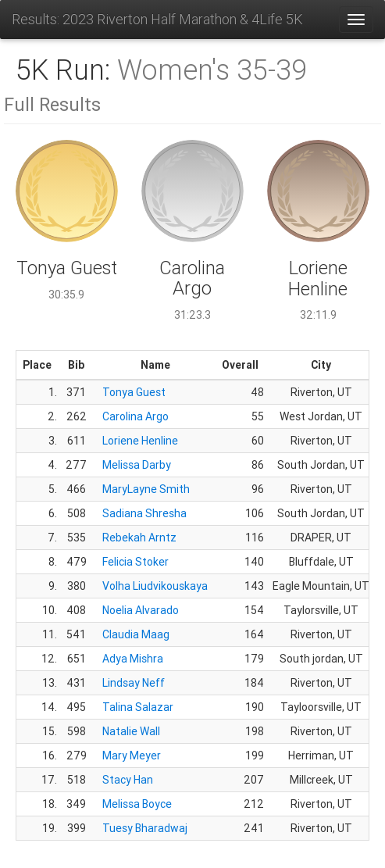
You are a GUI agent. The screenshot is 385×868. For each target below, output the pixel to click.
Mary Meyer (132, 755)
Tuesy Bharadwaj (145, 828)
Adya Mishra (133, 659)
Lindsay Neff (134, 683)
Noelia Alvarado (141, 610)
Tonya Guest (134, 392)
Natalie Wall (131, 731)
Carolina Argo (135, 416)
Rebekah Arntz (139, 538)
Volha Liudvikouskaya (155, 586)
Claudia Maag (136, 634)
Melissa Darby (137, 465)
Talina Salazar (138, 707)
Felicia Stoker (135, 562)
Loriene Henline (140, 441)
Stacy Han (128, 780)
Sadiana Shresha (144, 513)
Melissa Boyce (137, 804)
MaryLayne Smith (146, 489)
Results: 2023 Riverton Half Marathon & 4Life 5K (157, 19)
